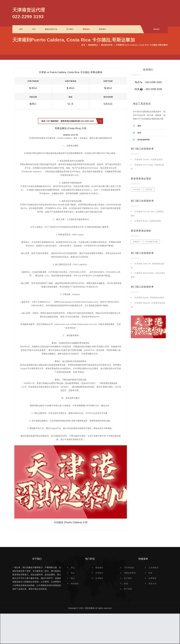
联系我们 (103, 29)
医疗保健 (128, 589)
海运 (73, 573)
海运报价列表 (107, 45)
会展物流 (153, 578)
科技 (151, 573)
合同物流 (99, 578)
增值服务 (99, 568)
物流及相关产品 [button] (51, 29)
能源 (126, 584)
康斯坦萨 (136, 242)
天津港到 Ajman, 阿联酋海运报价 (149, 298)
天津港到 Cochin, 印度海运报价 (149, 159)
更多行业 (153, 584)
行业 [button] (34, 29)
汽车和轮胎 (129, 568)
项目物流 (75, 584)
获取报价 (86, 29)
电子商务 (128, 578)
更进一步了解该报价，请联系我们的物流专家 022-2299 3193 (71, 121)
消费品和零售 (130, 573)
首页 (21, 29)
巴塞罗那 (149, 190)
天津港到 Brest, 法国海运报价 (148, 221)
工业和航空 (153, 568)
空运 (73, 568)
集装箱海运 (93, 45)
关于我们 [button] (70, 29)
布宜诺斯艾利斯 (152, 242)
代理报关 (99, 573)
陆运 (73, 578)
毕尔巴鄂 (136, 190)
